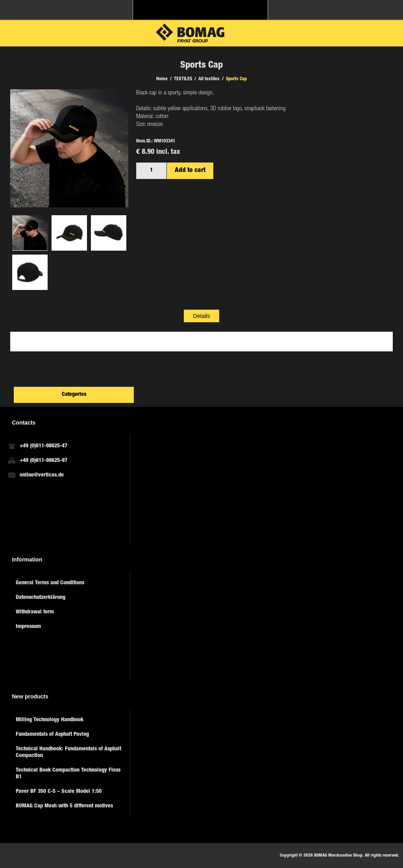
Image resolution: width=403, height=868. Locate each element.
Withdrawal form (35, 612)
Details (202, 316)
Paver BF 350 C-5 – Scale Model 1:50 (59, 792)
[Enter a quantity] (152, 171)
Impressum (28, 627)
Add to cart (190, 171)
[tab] (202, 316)
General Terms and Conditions (50, 583)
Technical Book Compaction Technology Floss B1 (68, 774)
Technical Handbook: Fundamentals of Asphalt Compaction (68, 753)
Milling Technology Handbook (50, 720)
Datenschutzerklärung (41, 598)
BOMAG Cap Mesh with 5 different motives (64, 806)
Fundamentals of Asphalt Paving (52, 735)
